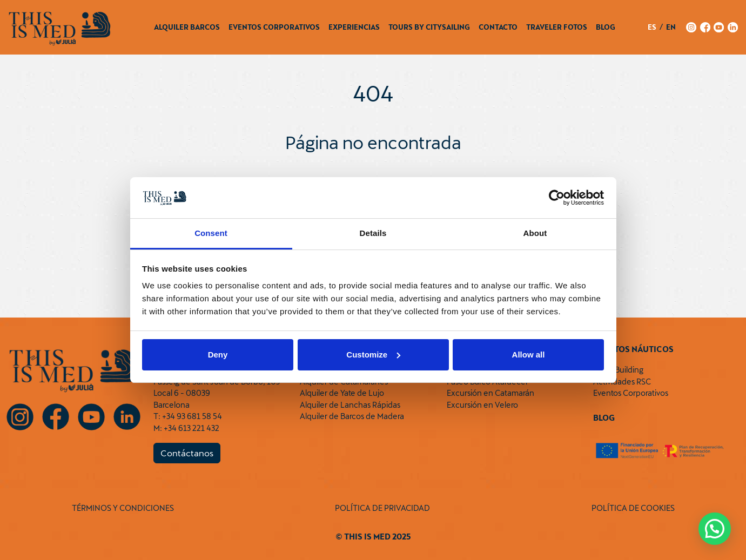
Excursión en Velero (482, 405)
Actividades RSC (622, 382)
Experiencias (354, 27)
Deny (218, 355)
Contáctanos (187, 453)
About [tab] (535, 233)
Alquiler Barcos (187, 27)
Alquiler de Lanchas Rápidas (350, 405)
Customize (373, 355)
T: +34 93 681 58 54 (188, 416)
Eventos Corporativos (274, 27)
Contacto (498, 27)
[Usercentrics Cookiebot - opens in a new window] (557, 198)
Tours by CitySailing (429, 27)
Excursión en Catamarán (490, 393)
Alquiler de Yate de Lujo (342, 393)
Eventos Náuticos (633, 349)
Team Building (618, 370)
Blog (606, 27)
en (671, 27)
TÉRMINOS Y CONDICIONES (123, 508)
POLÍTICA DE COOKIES (633, 508)
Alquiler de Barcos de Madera (352, 416)
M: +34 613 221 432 (186, 428)
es (652, 27)
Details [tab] (373, 233)
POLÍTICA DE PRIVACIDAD (382, 508)
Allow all (529, 355)
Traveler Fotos (557, 27)
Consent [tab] (211, 233)
